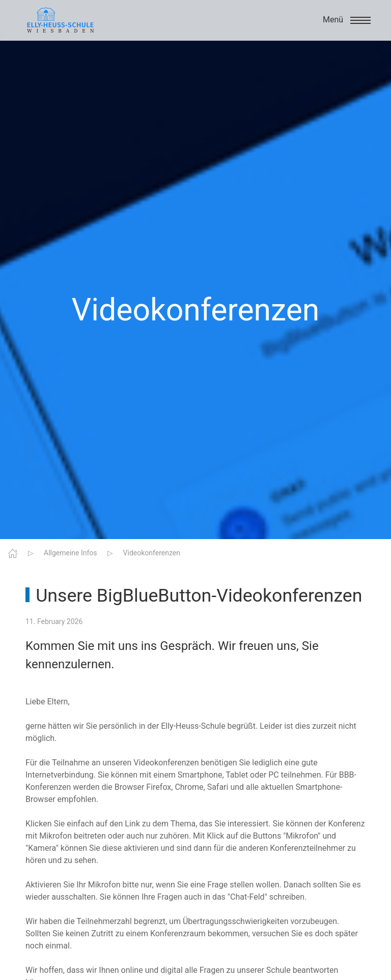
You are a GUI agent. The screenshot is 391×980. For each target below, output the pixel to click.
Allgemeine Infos (71, 553)
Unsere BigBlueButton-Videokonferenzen (199, 596)
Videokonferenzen (152, 553)
